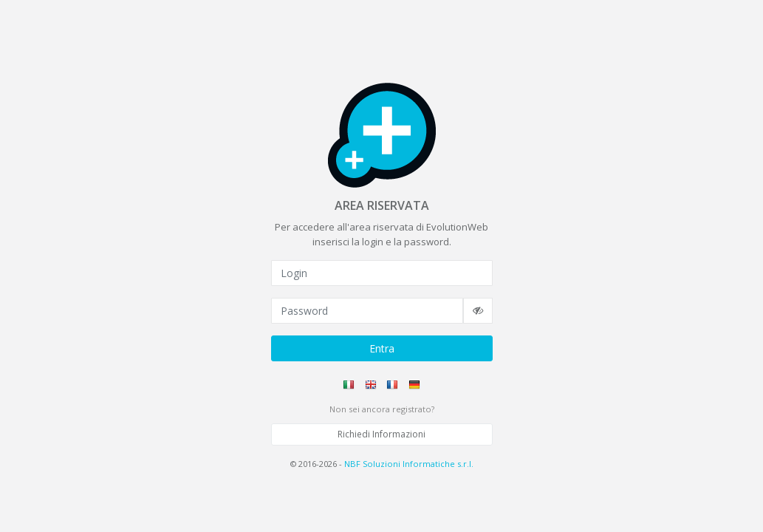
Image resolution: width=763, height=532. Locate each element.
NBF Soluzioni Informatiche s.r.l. (409, 464)
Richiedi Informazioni (381, 434)
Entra (382, 348)
